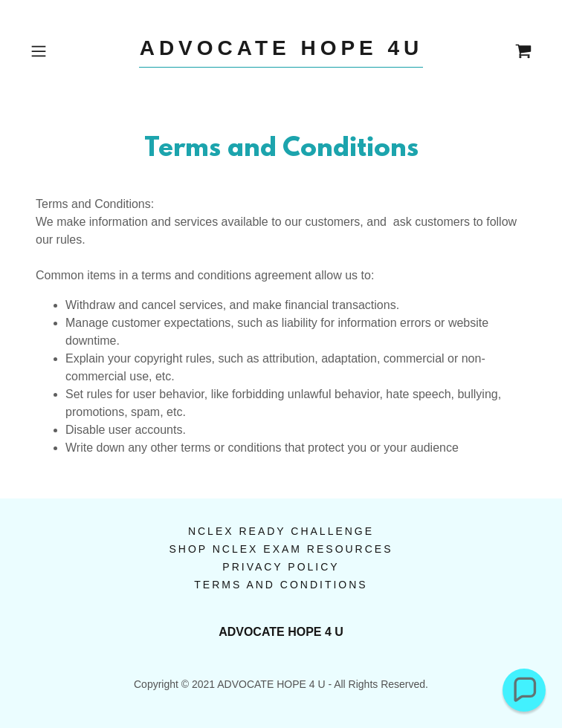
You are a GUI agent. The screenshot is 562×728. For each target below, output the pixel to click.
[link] (281, 52)
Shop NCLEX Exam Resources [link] (281, 549)
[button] (62, 51)
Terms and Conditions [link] (281, 585)
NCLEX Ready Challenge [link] (281, 531)
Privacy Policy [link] (281, 567)
